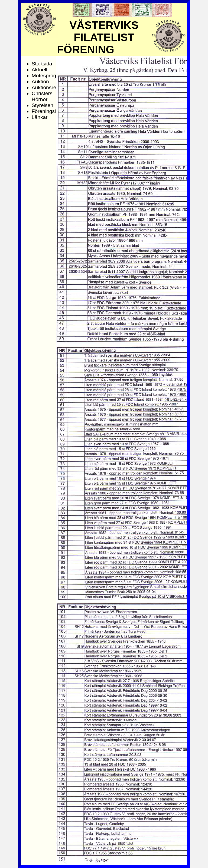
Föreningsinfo (47, 111)
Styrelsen (43, 105)
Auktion (40, 82)
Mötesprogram (48, 76)
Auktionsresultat (50, 87)
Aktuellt (40, 70)
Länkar (40, 117)
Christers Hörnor (42, 96)
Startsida (42, 64)
